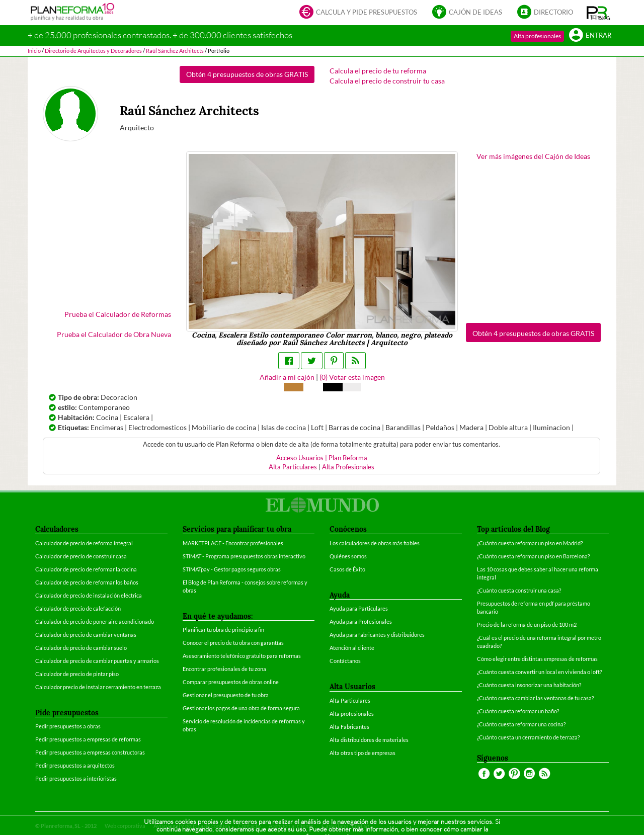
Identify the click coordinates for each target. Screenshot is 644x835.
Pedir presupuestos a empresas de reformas (88, 739)
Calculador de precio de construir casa (81, 556)
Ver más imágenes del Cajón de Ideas (533, 156)
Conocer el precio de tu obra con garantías (233, 643)
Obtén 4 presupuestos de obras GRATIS (247, 74)
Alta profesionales (537, 36)
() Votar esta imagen (352, 377)
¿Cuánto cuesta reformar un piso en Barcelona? (533, 556)
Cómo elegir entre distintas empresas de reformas (537, 659)
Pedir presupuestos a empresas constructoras (90, 752)
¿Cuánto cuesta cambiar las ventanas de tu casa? (535, 698)
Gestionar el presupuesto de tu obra (226, 695)
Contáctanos (345, 661)
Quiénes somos (348, 556)
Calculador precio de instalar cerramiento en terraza (98, 687)
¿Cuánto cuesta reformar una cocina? (521, 724)
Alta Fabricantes (349, 727)
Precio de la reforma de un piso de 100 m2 (527, 624)
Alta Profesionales (348, 467)
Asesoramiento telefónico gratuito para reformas (242, 656)
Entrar (590, 36)
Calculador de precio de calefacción (78, 608)
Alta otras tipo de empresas (363, 753)
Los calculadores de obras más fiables (375, 543)
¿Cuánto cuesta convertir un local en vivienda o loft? (539, 672)
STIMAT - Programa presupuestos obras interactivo (244, 556)
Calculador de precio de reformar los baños (87, 582)
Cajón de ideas (467, 13)
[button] (598, 13)
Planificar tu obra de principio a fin (223, 630)
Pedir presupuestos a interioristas (76, 778)
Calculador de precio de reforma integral (84, 543)
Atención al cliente (352, 648)
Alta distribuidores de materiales (369, 740)
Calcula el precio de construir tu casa (387, 81)
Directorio (545, 13)
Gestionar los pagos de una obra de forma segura (241, 708)
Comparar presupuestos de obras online (231, 682)
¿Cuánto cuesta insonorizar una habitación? (529, 685)
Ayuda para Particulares (359, 608)
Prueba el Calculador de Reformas (118, 314)
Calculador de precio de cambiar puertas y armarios (97, 661)
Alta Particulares (293, 467)
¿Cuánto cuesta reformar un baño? (518, 711)
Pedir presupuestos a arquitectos (75, 765)
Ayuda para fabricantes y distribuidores (377, 635)
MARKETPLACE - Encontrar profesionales (233, 543)
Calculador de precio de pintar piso (77, 674)
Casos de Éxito (347, 569)
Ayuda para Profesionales (361, 621)
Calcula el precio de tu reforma (378, 71)
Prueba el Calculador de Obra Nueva (114, 334)
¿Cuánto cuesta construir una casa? (519, 590)
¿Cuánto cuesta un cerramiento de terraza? (528, 737)
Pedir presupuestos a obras (68, 726)
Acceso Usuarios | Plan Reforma (322, 458)
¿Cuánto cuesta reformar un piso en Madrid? (530, 543)
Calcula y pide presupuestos (358, 13)
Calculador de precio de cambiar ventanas (86, 635)
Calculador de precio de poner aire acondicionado (95, 621)
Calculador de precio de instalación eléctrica (89, 595)
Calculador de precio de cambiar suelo (81, 648)
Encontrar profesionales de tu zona (224, 669)
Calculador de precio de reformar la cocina (86, 569)
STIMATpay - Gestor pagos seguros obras (232, 569)
